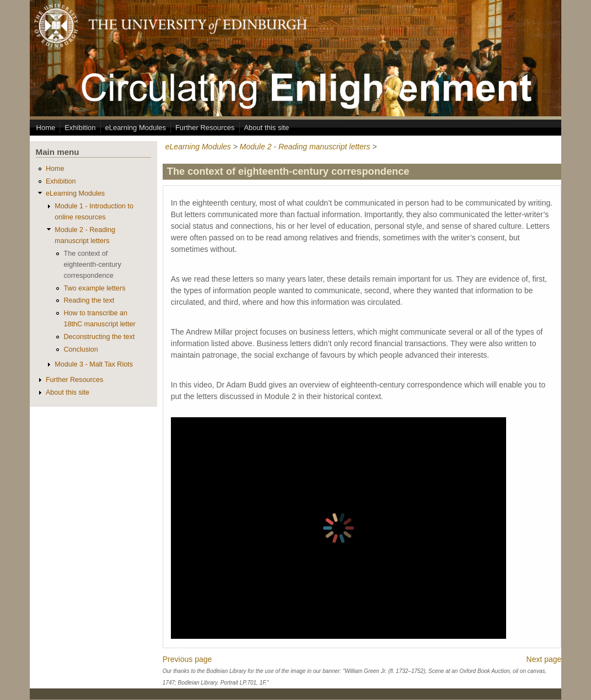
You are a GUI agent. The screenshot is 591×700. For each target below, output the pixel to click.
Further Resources (205, 128)
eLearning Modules (135, 128)
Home (46, 128)
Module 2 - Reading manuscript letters (305, 147)
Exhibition (80, 128)
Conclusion (80, 349)
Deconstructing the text (99, 337)
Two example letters (94, 288)
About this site (266, 128)
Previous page (187, 659)
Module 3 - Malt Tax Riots (94, 364)
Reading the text (89, 300)
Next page (544, 659)
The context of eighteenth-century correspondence (92, 265)
